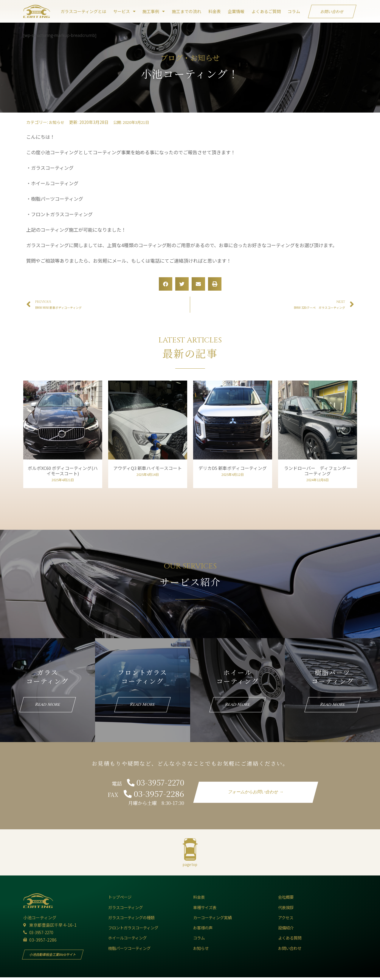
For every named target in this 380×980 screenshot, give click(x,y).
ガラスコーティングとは (83, 11)
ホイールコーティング (238, 676)
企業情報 (236, 11)
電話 (146, 786)
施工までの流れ (187, 11)
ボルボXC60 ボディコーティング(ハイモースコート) (63, 471)
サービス (124, 11)
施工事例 (154, 11)
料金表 (215, 11)
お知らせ (57, 122)
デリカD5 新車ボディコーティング (235, 468)
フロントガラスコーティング (142, 676)
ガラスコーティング (47, 676)
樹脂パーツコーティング (333, 676)
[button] (166, 284)
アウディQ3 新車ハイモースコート (148, 468)
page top (190, 867)
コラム (294, 11)
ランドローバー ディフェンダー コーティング (320, 471)
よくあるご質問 (266, 11)
